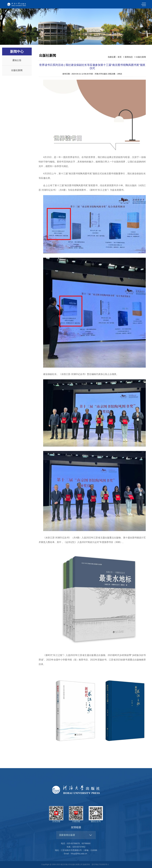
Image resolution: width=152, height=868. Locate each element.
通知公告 (17, 60)
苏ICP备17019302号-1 (100, 864)
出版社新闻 (17, 70)
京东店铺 (56, 814)
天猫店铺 (76, 814)
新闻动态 (129, 57)
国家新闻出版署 (67, 835)
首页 (120, 57)
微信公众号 (96, 814)
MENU (144, 4)
